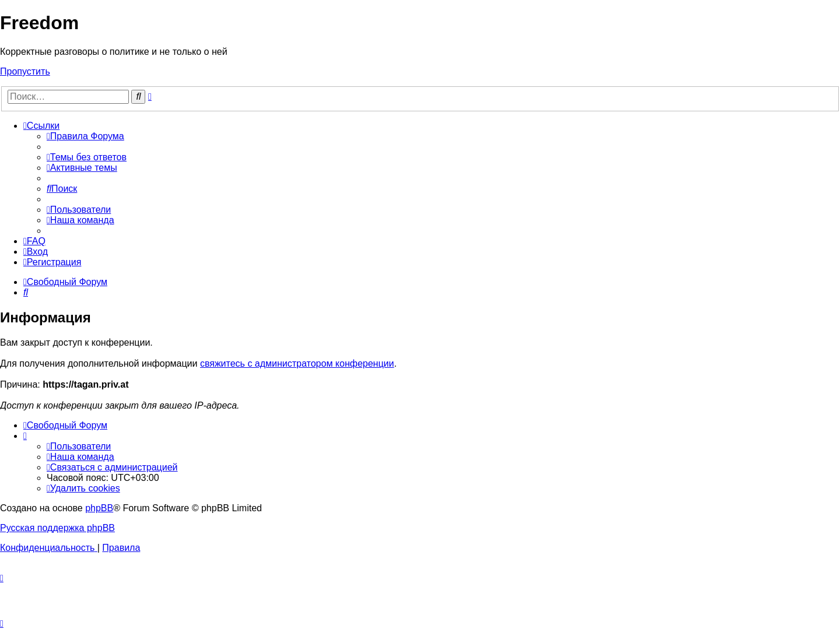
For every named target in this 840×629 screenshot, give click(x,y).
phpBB (99, 508)
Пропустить (25, 71)
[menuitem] (85, 136)
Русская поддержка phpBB (57, 528)
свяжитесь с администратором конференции (297, 363)
